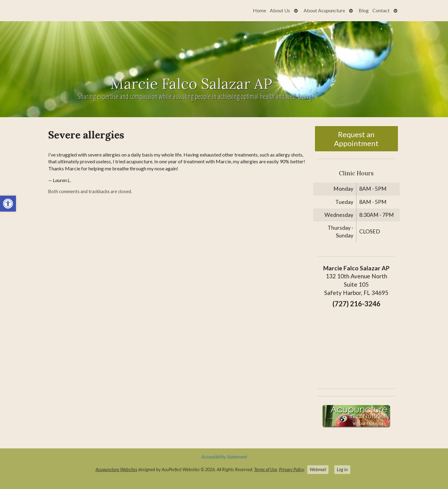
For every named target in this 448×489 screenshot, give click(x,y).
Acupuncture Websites (116, 469)
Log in (342, 469)
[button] (8, 204)
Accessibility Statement (224, 457)
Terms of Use (266, 469)
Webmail (318, 469)
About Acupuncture (324, 10)
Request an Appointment (356, 139)
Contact (381, 10)
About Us (280, 10)
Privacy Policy (291, 469)
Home (259, 10)
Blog (364, 10)
